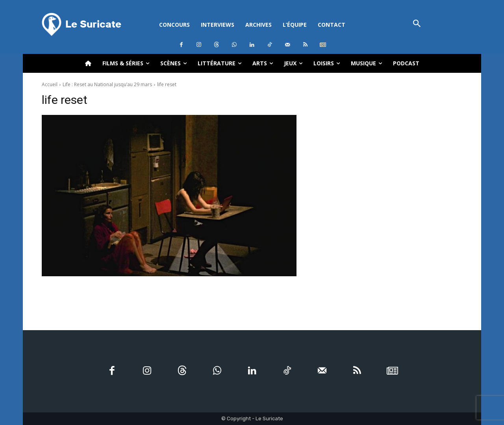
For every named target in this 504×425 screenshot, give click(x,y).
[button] (417, 24)
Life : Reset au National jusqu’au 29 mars (107, 84)
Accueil (50, 84)
